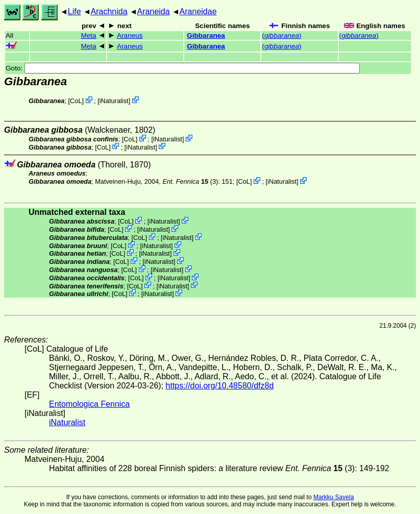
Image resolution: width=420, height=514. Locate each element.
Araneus (130, 35)
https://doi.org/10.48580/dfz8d (220, 386)
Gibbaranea (206, 35)
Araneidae (198, 11)
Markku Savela (333, 497)
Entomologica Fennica (89, 404)
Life (75, 11)
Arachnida (109, 11)
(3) (190, 181)
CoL (76, 101)
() (281, 35)
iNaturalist (114, 101)
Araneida (154, 11)
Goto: (183, 68)
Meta (88, 35)
